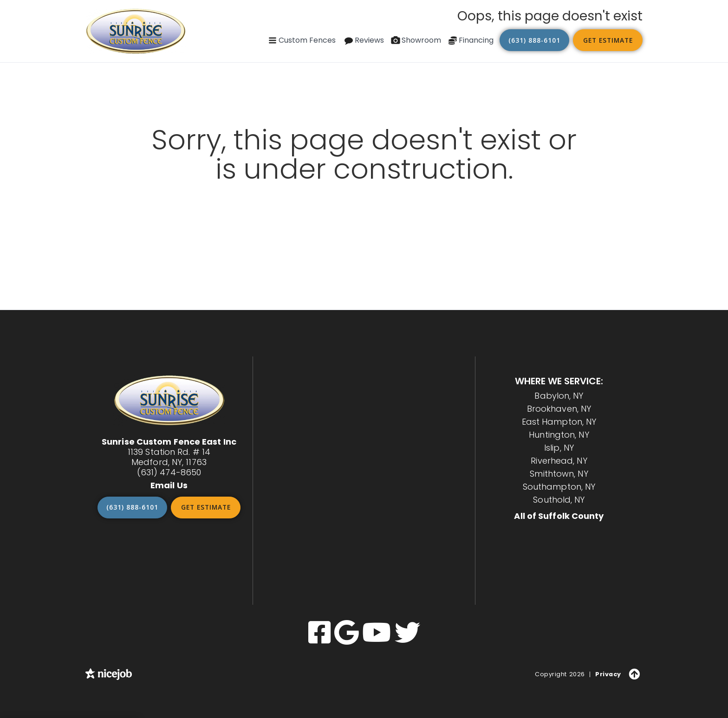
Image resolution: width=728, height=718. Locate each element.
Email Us (169, 485)
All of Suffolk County (559, 516)
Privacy (609, 674)
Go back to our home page (364, 193)
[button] (302, 40)
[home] (136, 31)
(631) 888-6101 (535, 40)
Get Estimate (608, 40)
